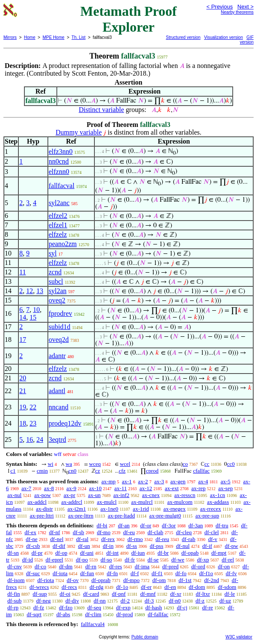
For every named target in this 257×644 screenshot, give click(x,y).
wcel (125, 464)
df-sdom (227, 587)
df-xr (176, 594)
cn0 (72, 471)
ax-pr (69, 495)
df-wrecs (39, 587)
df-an (124, 525)
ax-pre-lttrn (81, 516)
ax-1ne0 (109, 509)
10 (36, 310)
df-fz (39, 607)
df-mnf (148, 594)
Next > (245, 7)
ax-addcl (37, 502)
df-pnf (119, 594)
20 (23, 378)
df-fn (112, 573)
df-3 (149, 601)
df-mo (104, 532)
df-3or (169, 525)
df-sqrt (34, 614)
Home (30, 37)
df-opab (190, 553)
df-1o (122, 587)
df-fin (14, 594)
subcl (56, 281)
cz (98, 471)
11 (22, 272)
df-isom (16, 580)
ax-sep (225, 488)
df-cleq (184, 532)
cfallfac (201, 471)
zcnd (55, 272)
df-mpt (219, 553)
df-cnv (15, 566)
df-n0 (175, 601)
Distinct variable (101, 110)
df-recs (69, 587)
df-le (230, 594)
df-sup (40, 594)
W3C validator (239, 637)
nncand (58, 407)
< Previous (219, 7)
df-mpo (131, 580)
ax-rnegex (175, 509)
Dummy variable (79, 132)
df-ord (198, 566)
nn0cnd (59, 161)
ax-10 (95, 488)
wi (51, 464)
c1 (13, 471)
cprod (152, 471)
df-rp (13, 607)
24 (40, 440)
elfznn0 (59, 172)
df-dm (66, 566)
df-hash (153, 607)
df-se (153, 560)
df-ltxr (203, 594)
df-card (91, 594)
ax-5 (226, 481)
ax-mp (109, 481)
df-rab (189, 539)
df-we (178, 560)
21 (23, 391)
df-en (170, 587)
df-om (159, 580)
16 (29, 440)
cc (207, 464)
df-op (61, 553)
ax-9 (72, 488)
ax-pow (42, 495)
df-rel (228, 560)
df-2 (125, 601)
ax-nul (14, 495)
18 (23, 423)
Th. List (79, 37)
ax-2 (143, 481)
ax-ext (172, 488)
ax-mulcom (180, 502)
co (185, 464)
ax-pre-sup (207, 516)
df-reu (162, 539)
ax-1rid (141, 509)
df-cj (182, 607)
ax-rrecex (211, 509)
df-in (108, 546)
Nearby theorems (237, 12)
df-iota (60, 573)
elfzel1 (58, 225)
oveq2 (57, 300)
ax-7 (26, 488)
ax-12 (146, 488)
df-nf (55, 532)
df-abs (63, 614)
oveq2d (59, 340)
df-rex (108, 539)
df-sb (78, 532)
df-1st (185, 580)
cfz (122, 471)
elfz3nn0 (61, 151)
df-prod (124, 614)
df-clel (212, 532)
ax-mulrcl (142, 502)
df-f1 (157, 573)
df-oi (65, 594)
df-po (82, 560)
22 (33, 407)
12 (29, 291)
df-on (224, 566)
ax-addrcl (72, 502)
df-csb (33, 546)
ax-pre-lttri (42, 516)
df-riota (45, 580)
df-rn (91, 566)
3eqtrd (57, 440)
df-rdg (97, 587)
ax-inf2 (122, 495)
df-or (146, 525)
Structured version (183, 37)
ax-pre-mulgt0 (165, 516)
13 (40, 291)
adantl (57, 391)
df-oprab (101, 580)
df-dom (197, 587)
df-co (40, 566)
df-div (72, 601)
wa (69, 464)
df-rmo (135, 539)
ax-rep (198, 488)
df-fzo (66, 607)
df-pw (232, 546)
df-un (84, 546)
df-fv (231, 573)
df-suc (33, 573)
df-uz (225, 601)
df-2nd (212, 580)
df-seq (95, 607)
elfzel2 (58, 216)
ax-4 (203, 481)
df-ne (31, 539)
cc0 (231, 464)
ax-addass (218, 502)
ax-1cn (218, 495)
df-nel (57, 539)
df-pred (170, 566)
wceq (95, 464)
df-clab (156, 532)
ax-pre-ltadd (121, 516)
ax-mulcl (107, 502)
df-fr (130, 560)
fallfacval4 (93, 624)
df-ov (73, 580)
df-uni (87, 553)
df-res (115, 566)
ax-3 (159, 481)
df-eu (129, 532)
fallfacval (61, 186)
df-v (213, 539)
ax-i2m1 (77, 509)
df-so (107, 560)
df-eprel (54, 560)
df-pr (37, 553)
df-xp (203, 560)
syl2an (58, 291)
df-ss (132, 546)
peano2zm (63, 244)
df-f (135, 573)
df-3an (196, 525)
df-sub (14, 601)
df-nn (99, 601)
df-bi (102, 525)
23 (33, 423)
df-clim (93, 614)
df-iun (138, 553)
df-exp (123, 607)
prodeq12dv (65, 423)
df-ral (82, 539)
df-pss (157, 546)
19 (23, 407)
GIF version (247, 40)
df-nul (183, 546)
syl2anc (59, 203)
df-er (146, 587)
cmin (42, 471)
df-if (207, 546)
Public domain (145, 637)
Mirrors (10, 37)
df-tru (222, 525)
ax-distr (44, 509)
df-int (112, 553)
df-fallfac (158, 614)
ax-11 (121, 488)
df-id (28, 560)
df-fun (87, 573)
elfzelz (58, 234)
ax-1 (127, 481)
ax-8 (49, 488)
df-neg (44, 601)
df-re (208, 607)
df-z (200, 601)
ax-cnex (151, 495)
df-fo (181, 573)
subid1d (60, 327)
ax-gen (178, 481)
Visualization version (223, 37)
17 (23, 340)
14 (23, 317)
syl (53, 253)
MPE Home (54, 37)
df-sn (13, 553)
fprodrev (60, 313)
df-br (163, 553)
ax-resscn (185, 495)
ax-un (94, 495)
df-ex (30, 532)
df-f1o (206, 573)
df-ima (142, 566)
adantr (57, 356)
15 (33, 317)
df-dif (59, 546)
